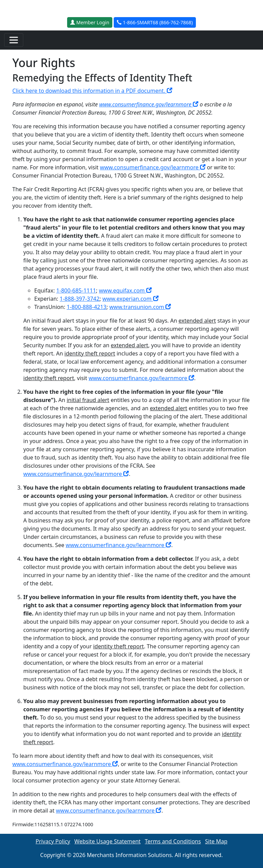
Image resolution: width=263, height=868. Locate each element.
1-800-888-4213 (87, 307)
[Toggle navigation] (14, 40)
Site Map (216, 841)
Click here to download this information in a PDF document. (92, 91)
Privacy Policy (53, 841)
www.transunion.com (140, 307)
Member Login (90, 22)
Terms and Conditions (173, 841)
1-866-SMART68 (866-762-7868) (155, 22)
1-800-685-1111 (76, 290)
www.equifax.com (125, 290)
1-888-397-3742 (79, 299)
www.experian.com (130, 299)
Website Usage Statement (108, 841)
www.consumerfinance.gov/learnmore (149, 104)
